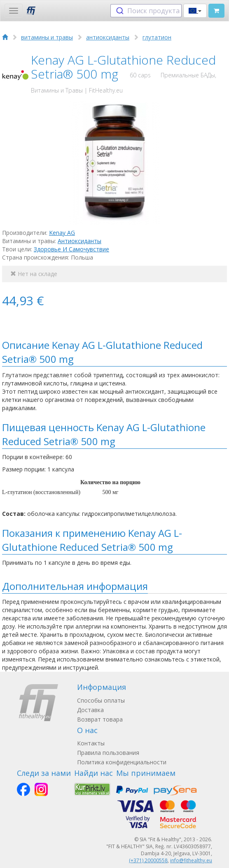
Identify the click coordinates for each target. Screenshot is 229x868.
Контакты (91, 743)
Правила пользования (108, 753)
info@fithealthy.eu (191, 860)
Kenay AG (62, 233)
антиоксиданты (108, 37)
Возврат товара (100, 719)
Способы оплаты (101, 700)
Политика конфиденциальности (122, 762)
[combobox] (146, 11)
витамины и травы (47, 37)
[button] (195, 11)
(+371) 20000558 (148, 860)
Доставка (90, 710)
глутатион (157, 37)
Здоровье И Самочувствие (71, 249)
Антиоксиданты (79, 241)
